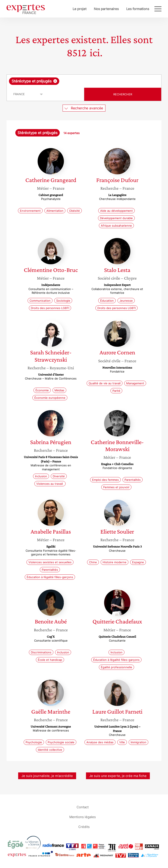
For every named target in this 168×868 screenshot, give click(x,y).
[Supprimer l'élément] (55, 81)
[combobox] (84, 81)
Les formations (138, 9)
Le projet (80, 9)
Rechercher (123, 94)
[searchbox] (95, 81)
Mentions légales (83, 817)
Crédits (84, 827)
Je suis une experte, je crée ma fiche (118, 776)
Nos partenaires (106, 9)
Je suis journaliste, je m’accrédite (47, 776)
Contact (83, 807)
